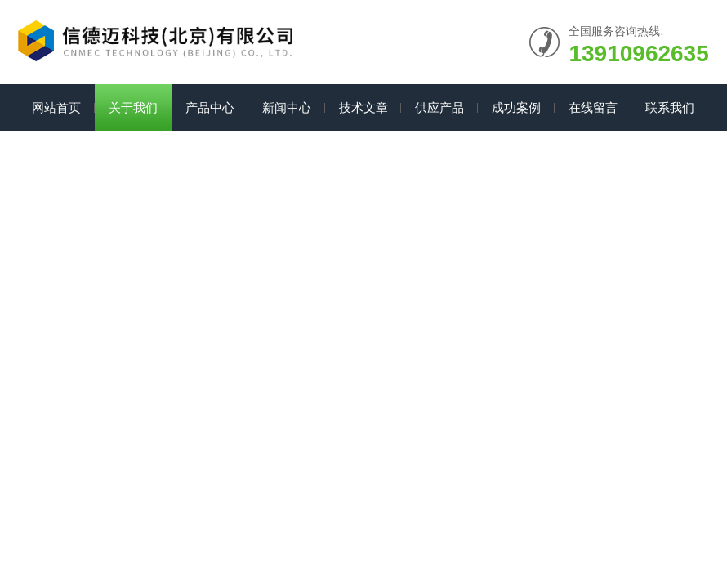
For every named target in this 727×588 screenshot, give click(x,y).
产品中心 (210, 107)
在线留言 (593, 107)
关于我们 (133, 107)
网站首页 (56, 107)
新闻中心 (287, 107)
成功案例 (516, 107)
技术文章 (363, 107)
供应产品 (439, 107)
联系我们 (670, 107)
